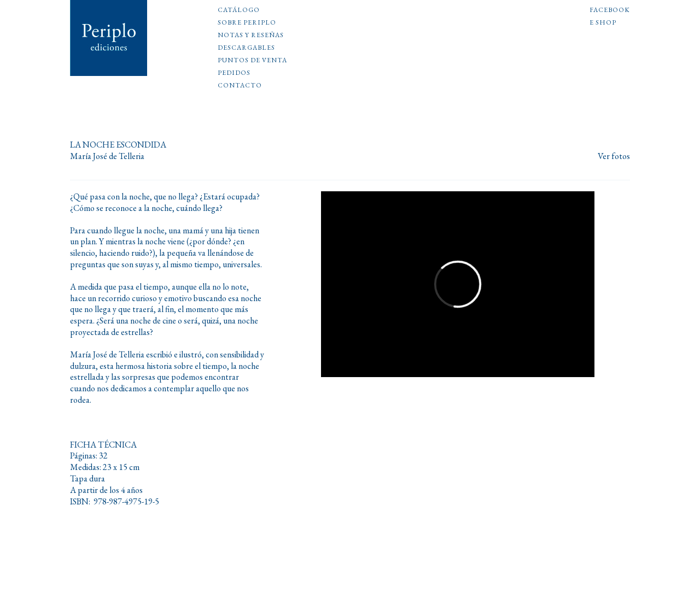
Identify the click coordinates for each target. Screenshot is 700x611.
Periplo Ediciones (109, 38)
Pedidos (234, 73)
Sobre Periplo (247, 23)
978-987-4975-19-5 (126, 501)
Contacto (240, 86)
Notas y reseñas (251, 36)
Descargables (246, 48)
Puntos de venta (252, 61)
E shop (603, 23)
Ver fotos (614, 157)
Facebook (610, 10)
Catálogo (239, 10)
